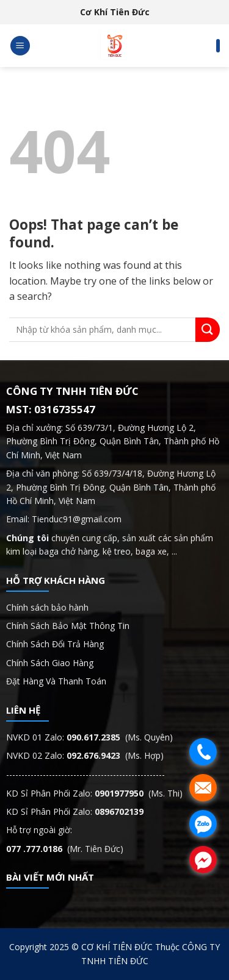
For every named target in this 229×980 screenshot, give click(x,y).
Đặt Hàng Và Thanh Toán (56, 681)
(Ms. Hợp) (115, 755)
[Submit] (208, 330)
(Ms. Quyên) (120, 737)
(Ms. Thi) (139, 793)
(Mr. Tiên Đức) (65, 849)
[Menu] (20, 46)
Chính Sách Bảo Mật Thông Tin (69, 626)
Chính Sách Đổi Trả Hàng (55, 644)
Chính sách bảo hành (47, 607)
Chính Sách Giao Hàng (50, 663)
